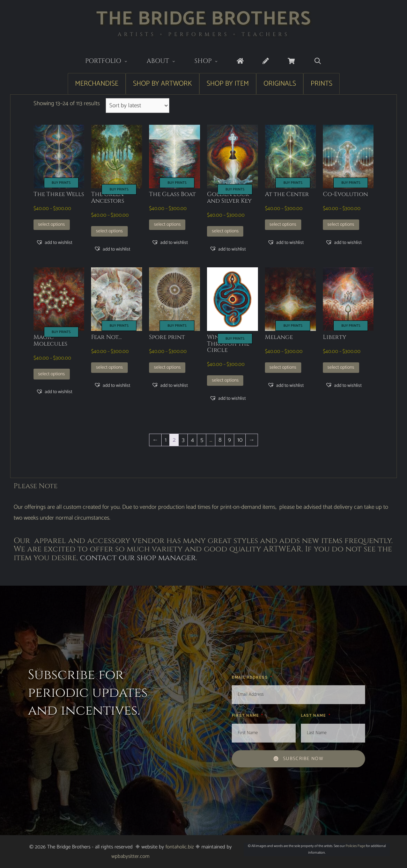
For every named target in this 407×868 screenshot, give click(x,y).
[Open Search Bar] (317, 61)
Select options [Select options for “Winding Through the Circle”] (225, 380)
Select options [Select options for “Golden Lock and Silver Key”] (225, 231)
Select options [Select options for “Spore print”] (167, 367)
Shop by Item (228, 84)
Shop (211, 62)
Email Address (251, 677)
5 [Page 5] (202, 440)
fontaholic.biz (180, 847)
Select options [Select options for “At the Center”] (283, 224)
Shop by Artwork (162, 84)
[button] (54, 243)
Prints (321, 84)
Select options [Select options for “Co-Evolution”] (341, 224)
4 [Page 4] (193, 440)
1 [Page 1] (166, 440)
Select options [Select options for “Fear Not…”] (109, 367)
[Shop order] (138, 106)
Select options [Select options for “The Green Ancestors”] (109, 231)
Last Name (314, 715)
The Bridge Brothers (204, 19)
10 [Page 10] (240, 440)
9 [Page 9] (230, 440)
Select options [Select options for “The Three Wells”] (51, 224)
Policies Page (355, 846)
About (166, 62)
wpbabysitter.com (130, 856)
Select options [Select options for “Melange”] (283, 367)
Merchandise (97, 84)
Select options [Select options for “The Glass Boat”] (167, 224)
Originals (280, 84)
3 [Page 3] (183, 440)
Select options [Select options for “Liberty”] (341, 367)
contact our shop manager (138, 558)
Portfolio (111, 62)
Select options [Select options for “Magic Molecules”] (51, 374)
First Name (246, 715)
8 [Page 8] (220, 440)
